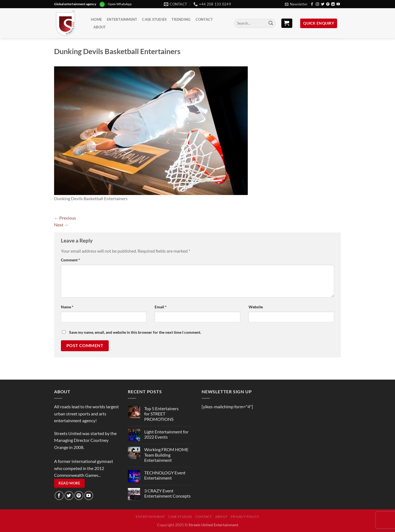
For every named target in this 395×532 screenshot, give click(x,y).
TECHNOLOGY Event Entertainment (165, 475)
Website (256, 307)
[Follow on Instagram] (317, 4)
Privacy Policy (245, 517)
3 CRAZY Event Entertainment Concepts (167, 493)
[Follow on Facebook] (312, 4)
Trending (181, 19)
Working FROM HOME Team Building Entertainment (166, 455)
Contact (204, 19)
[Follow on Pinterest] (328, 4)
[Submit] (271, 23)
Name (67, 307)
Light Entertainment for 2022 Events (166, 434)
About (100, 27)
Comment (70, 260)
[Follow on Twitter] (323, 4)
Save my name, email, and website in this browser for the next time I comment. (135, 332)
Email (161, 307)
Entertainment (122, 19)
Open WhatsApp (120, 4)
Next (61, 225)
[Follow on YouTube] (338, 4)
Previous (65, 218)
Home (96, 19)
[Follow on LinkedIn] (333, 4)
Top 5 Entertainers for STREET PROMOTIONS (161, 414)
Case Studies (154, 19)
